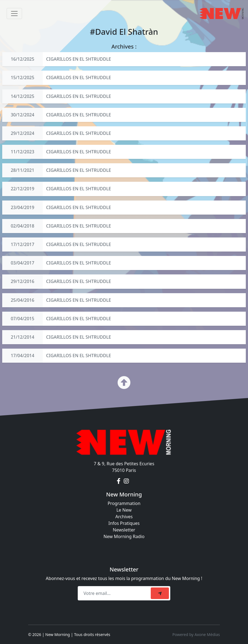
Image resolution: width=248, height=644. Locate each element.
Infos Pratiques (124, 523)
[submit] (160, 593)
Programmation (124, 503)
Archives (124, 517)
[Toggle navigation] (14, 14)
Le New (124, 510)
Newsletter (124, 530)
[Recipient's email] (115, 593)
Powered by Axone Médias (196, 634)
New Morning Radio (124, 536)
